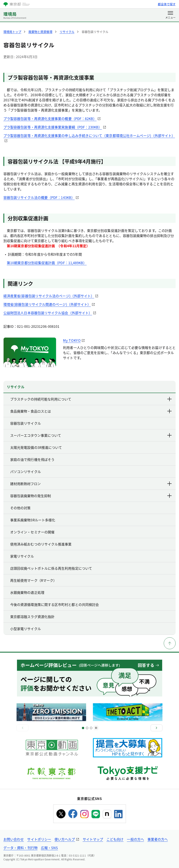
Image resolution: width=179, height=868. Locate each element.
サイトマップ (93, 839)
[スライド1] (83, 728)
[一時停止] (96, 728)
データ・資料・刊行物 (20, 848)
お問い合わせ (14, 839)
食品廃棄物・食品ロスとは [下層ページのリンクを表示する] (91, 411)
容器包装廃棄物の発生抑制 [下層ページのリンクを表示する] (91, 496)
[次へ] (157, 728)
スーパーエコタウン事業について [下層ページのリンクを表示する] (91, 435)
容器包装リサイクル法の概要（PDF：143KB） (39, 197)
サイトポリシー (39, 839)
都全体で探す (167, 4)
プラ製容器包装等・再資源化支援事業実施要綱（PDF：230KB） (53, 127)
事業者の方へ (158, 839)
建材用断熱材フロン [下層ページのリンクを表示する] (91, 484)
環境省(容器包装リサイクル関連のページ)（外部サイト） (47, 304)
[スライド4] (91, 728)
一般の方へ (135, 839)
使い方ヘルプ (65, 839)
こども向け (115, 839)
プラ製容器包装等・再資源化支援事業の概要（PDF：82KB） (50, 119)
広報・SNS (49, 848)
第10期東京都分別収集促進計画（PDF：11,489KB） (47, 263)
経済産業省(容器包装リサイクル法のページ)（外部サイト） (49, 296)
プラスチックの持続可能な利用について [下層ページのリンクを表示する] (91, 399)
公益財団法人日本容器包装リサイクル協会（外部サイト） (48, 313)
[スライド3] (87, 728)
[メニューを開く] (170, 15)
